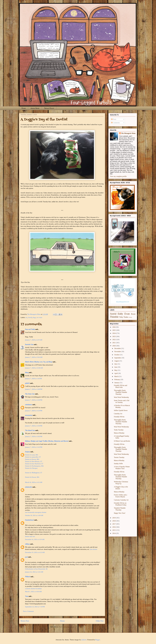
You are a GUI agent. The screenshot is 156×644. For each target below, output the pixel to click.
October (117, 355)
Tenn (27, 596)
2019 (114, 518)
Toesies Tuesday (119, 457)
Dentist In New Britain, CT (34, 462)
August (117, 361)
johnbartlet (29, 487)
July (116, 364)
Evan (127, 314)
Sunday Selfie (118, 464)
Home (24, 108)
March (117, 376)
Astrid (30, 318)
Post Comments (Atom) (66, 627)
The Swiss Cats (30, 394)
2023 (114, 336)
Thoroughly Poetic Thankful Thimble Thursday (120, 392)
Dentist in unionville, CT (33, 457)
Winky (130, 317)
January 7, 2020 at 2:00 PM (34, 389)
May (116, 370)
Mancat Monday (119, 433)
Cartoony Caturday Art (121, 500)
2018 (114, 521)
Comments (115, 123)
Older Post (100, 621)
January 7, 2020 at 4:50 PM (34, 426)
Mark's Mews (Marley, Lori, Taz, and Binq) (39, 362)
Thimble (114, 317)
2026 (114, 327)
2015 (114, 530)
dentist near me (30, 537)
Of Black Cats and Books (122, 441)
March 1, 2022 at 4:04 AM (33, 592)
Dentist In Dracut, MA (32, 477)
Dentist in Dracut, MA (32, 459)
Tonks (126, 317)
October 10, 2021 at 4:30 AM (34, 515)
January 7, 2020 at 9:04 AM (34, 357)
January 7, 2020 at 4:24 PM (34, 411)
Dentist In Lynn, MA (32, 455)
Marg (27, 373)
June (116, 367)
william (27, 544)
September (118, 358)
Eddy (120, 314)
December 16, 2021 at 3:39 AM (35, 539)
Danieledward (29, 520)
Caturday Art (118, 414)
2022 (114, 340)
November (118, 352)
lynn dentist (94, 549)
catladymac (29, 405)
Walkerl (28, 577)
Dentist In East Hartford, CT (34, 464)
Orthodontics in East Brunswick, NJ (36, 569)
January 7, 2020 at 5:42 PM (34, 447)
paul (26, 557)
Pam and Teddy (30, 329)
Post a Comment (28, 611)
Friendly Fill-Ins (119, 417)
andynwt (84, 640)
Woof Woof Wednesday (121, 397)
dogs (34, 318)
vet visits (39, 318)
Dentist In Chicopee (31, 468)
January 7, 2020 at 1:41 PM (33, 379)
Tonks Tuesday (119, 430)
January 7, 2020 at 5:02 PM (34, 437)
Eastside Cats (29, 345)
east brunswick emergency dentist (36, 512)
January (117, 383)
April (116, 373)
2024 (114, 333)
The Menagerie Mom (128, 133)
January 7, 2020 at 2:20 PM (34, 400)
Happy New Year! (120, 513)
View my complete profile (118, 176)
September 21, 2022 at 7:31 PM (35, 607)
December (118, 348)
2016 (114, 527)
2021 (114, 343)
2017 (114, 524)
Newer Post (25, 621)
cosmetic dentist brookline (33, 589)
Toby (121, 317)
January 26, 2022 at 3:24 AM (34, 572)
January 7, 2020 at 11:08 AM (34, 368)
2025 (114, 330)
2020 (114, 346)
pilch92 (27, 383)
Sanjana (28, 452)
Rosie (133, 314)
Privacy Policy (49, 108)
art (26, 318)
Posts (114, 119)
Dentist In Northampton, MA (34, 466)
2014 (114, 533)
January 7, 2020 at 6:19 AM (34, 340)
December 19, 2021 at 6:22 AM (35, 552)
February (117, 380)
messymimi (29, 415)
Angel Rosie (35, 108)
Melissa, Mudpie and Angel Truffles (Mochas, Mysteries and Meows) (47, 441)
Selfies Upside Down (121, 410)
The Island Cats (30, 430)
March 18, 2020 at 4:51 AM (34, 482)
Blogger (98, 640)
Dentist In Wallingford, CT (34, 473)
